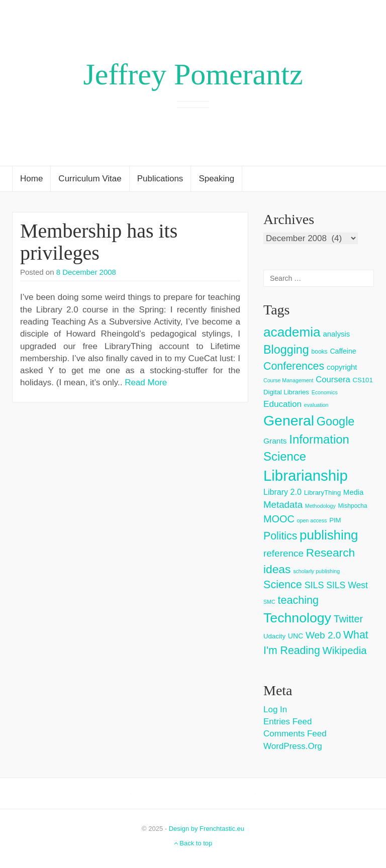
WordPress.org (293, 746)
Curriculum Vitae (90, 179)
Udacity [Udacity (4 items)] (274, 636)
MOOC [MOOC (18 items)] (279, 519)
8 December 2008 (86, 272)
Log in (275, 710)
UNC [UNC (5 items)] (296, 636)
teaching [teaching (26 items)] (298, 600)
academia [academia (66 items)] (292, 332)
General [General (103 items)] (289, 420)
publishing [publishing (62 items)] (329, 535)
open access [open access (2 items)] (312, 520)
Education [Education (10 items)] (282, 404)
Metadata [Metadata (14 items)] (283, 505)
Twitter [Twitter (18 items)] (349, 619)
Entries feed (287, 722)
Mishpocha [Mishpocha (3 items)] (353, 506)
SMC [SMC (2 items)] (269, 602)
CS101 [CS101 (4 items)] (362, 380)
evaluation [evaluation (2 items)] (316, 405)
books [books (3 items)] (320, 352)
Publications (160, 179)
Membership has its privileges (99, 242)
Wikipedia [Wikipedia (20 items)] (344, 650)
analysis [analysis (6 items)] (336, 334)
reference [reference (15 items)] (283, 553)
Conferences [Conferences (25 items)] (294, 366)
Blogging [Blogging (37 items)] (286, 350)
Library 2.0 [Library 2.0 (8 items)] (282, 492)
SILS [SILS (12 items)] (314, 585)
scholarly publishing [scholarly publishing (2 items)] (316, 571)
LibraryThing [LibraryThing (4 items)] (322, 493)
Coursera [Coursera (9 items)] (333, 379)
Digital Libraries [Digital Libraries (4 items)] (286, 392)
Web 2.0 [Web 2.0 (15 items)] (323, 635)
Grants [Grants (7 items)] (275, 441)
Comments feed (295, 734)
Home (31, 179)
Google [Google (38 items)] (336, 421)
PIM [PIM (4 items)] (335, 520)
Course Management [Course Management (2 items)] (288, 380)
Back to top (193, 843)
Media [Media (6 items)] (354, 492)
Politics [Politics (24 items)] (280, 536)
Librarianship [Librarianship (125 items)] (306, 475)
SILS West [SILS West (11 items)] (347, 585)
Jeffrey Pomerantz (193, 74)
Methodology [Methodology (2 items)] (320, 506)
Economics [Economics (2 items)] (325, 392)
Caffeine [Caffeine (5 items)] (343, 351)
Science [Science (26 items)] (283, 584)
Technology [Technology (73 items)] (297, 618)
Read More (146, 383)
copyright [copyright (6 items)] (342, 367)
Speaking (216, 179)
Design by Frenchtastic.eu (207, 829)
